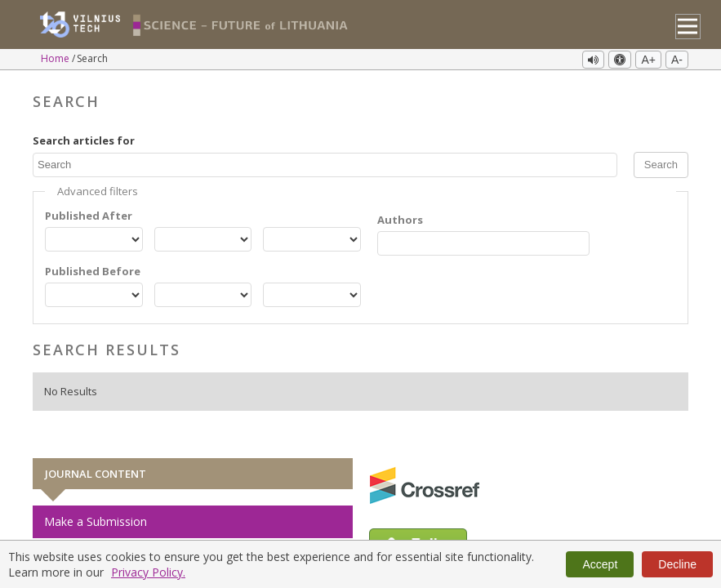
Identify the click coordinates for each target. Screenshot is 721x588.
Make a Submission (96, 520)
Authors (400, 218)
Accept (600, 564)
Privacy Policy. (148, 572)
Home (56, 58)
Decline (677, 564)
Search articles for (84, 138)
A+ (648, 60)
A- (677, 60)
